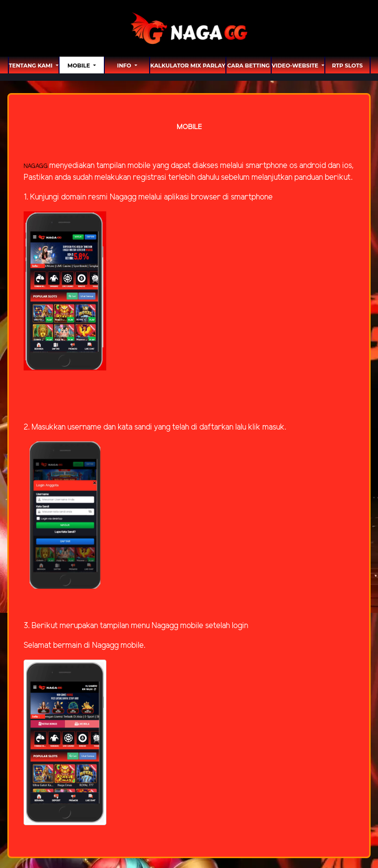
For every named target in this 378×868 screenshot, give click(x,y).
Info (125, 66)
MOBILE (79, 66)
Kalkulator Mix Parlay (188, 66)
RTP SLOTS (347, 66)
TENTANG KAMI (31, 66)
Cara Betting (249, 66)
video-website (296, 66)
